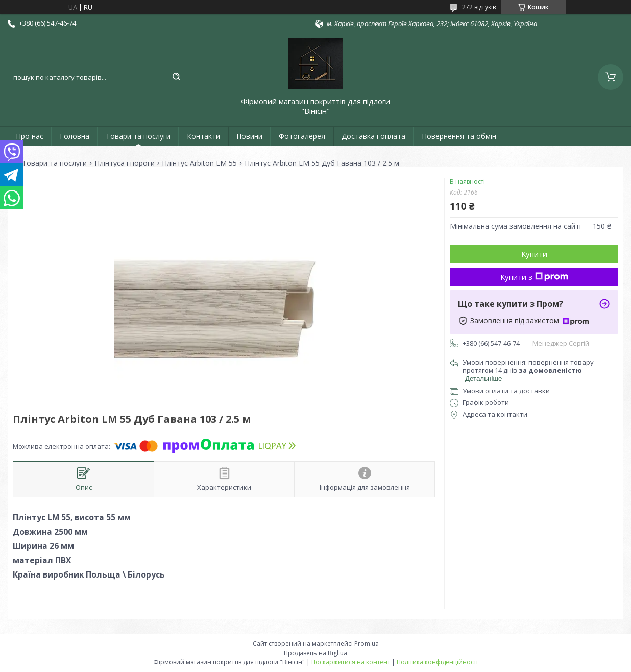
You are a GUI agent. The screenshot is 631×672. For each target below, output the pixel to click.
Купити (534, 254)
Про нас (30, 136)
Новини (249, 136)
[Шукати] (176, 77)
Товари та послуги (138, 136)
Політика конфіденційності (437, 662)
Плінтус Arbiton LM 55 (199, 163)
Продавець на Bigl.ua (315, 653)
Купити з (534, 277)
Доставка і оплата (373, 136)
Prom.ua (367, 644)
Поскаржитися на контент (351, 662)
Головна (75, 136)
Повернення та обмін (459, 136)
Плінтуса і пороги (125, 163)
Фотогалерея (302, 136)
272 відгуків (479, 7)
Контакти (203, 136)
